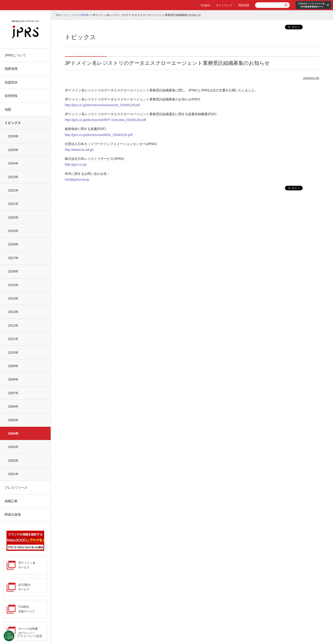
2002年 (13, 461)
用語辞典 (244, 5)
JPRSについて (15, 55)
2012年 (13, 325)
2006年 (13, 406)
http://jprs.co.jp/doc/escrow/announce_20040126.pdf (102, 105)
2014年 (13, 298)
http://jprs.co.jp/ (76, 164)
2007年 (13, 393)
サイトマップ (224, 5)
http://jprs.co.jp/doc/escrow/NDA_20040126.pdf (99, 135)
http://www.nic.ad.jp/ (79, 150)
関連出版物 (13, 514)
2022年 (13, 190)
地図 (8, 109)
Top (58, 15)
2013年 (13, 312)
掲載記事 (11, 501)
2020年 (13, 217)
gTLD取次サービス (24, 587)
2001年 (13, 474)
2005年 (13, 420)
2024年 (13, 163)
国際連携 (11, 69)
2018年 (13, 244)
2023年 (13, 177)
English (205, 5)
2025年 (13, 150)
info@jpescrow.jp (77, 180)
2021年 (13, 204)
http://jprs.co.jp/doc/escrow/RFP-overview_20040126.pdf (105, 120)
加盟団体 (11, 82)
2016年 (13, 271)
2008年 (13, 379)
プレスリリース (16, 488)
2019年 (13, 231)
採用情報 (11, 96)
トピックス (13, 123)
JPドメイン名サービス (27, 565)
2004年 (13, 433)
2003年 (13, 447)
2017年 (13, 258)
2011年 (13, 339)
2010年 (13, 353)
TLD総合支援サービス (27, 609)
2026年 (13, 136)
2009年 (13, 366)
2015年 (13, 285)
